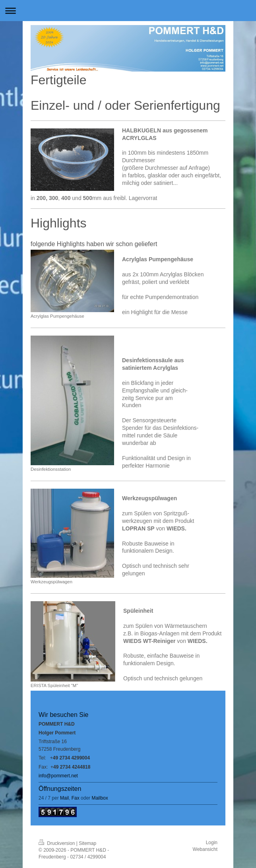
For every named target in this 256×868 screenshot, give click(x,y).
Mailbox (100, 798)
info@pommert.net (58, 776)
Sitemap (87, 843)
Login (212, 843)
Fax (76, 798)
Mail (64, 798)
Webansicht (205, 849)
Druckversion (57, 843)
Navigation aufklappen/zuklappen (128, 11)
